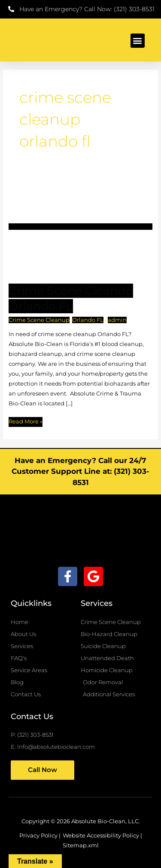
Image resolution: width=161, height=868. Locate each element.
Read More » (26, 421)
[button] (138, 41)
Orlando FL (88, 320)
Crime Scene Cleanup (39, 320)
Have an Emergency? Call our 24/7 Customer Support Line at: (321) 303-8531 (80, 471)
